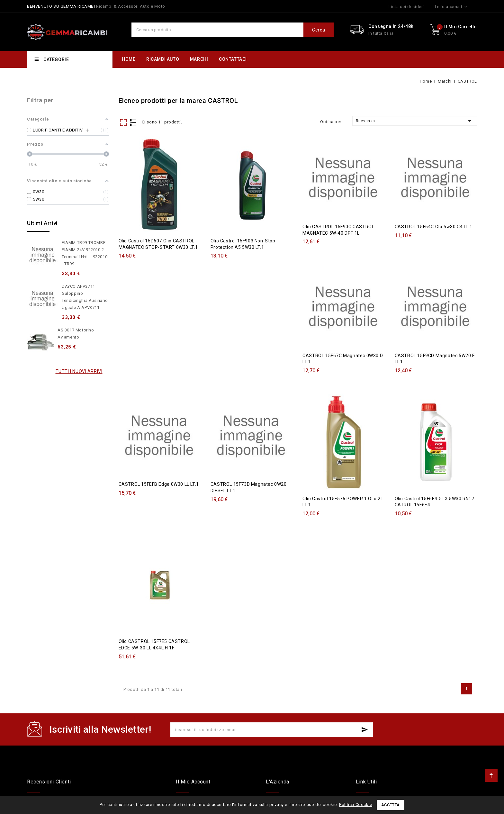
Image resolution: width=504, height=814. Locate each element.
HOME (129, 59)
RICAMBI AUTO (163, 59)
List (133, 122)
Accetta (391, 805)
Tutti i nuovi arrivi (79, 371)
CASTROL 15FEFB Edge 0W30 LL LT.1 (159, 480)
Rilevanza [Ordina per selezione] (415, 121)
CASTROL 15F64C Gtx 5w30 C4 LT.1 (434, 225)
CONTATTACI (233, 59)
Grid (123, 122)
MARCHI (199, 59)
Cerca (319, 30)
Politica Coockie (356, 805)
